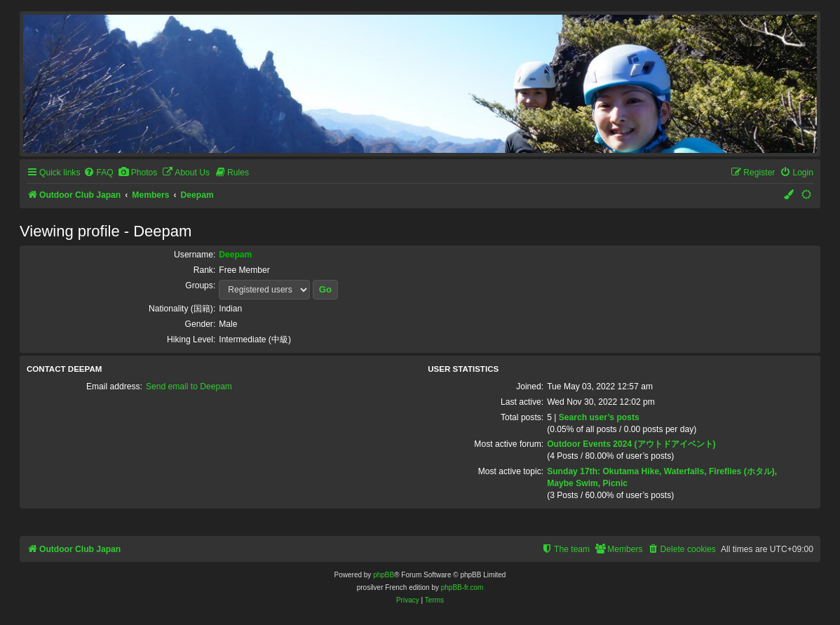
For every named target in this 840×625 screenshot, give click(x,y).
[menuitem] (98, 173)
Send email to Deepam (189, 387)
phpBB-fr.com (462, 587)
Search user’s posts (599, 417)
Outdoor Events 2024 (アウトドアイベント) (631, 444)
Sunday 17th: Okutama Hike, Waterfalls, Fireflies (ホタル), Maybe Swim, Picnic (662, 477)
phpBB (384, 575)
